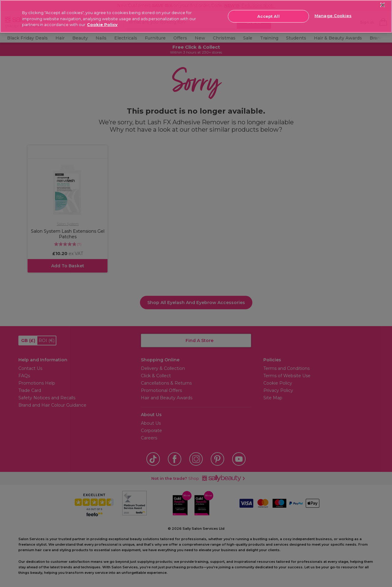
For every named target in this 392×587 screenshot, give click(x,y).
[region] (196, 16)
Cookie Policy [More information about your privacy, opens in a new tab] (102, 24)
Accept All (268, 16)
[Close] (383, 5)
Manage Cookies (333, 16)
